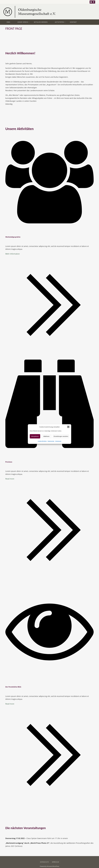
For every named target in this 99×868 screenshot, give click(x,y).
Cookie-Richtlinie (42, 441)
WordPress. (56, 866)
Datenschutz (51, 441)
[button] (68, 427)
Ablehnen (46, 436)
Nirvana (49, 866)
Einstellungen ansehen (61, 436)
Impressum (58, 441)
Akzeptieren (35, 436)
